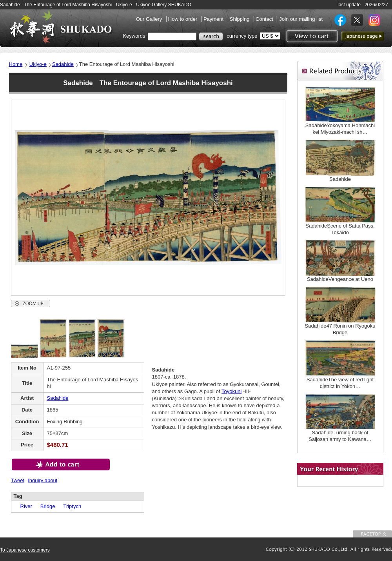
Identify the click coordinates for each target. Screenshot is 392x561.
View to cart (311, 36)
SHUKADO (61, 27)
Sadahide (63, 64)
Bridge (45, 506)
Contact (264, 19)
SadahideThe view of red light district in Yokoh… (340, 383)
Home (16, 64)
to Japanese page (363, 36)
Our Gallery (150, 19)
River (24, 506)
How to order (183, 19)
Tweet (18, 480)
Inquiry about (43, 480)
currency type (242, 36)
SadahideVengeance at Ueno (340, 279)
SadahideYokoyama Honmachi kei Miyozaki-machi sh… (340, 129)
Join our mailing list (301, 19)
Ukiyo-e (38, 64)
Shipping (240, 19)
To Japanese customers (25, 550)
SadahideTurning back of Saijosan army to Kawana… (340, 436)
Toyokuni (231, 391)
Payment (214, 19)
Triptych (70, 506)
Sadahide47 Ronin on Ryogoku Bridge (340, 329)
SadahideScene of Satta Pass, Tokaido (340, 229)
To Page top (372, 534)
